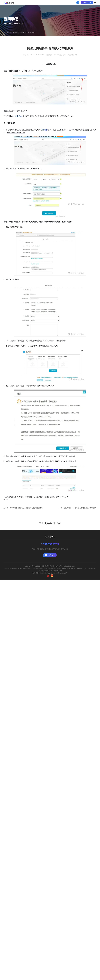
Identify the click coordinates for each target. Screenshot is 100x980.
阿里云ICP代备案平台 (64, 480)
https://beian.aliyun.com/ (16, 151)
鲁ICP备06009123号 (61, 573)
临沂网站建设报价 (47, 571)
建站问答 (23, 32)
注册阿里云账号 (14, 89)
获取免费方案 (87, 3)
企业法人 (19, 134)
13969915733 (50, 544)
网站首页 (16, 32)
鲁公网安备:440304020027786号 (43, 573)
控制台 (45, 148)
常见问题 (31, 32)
